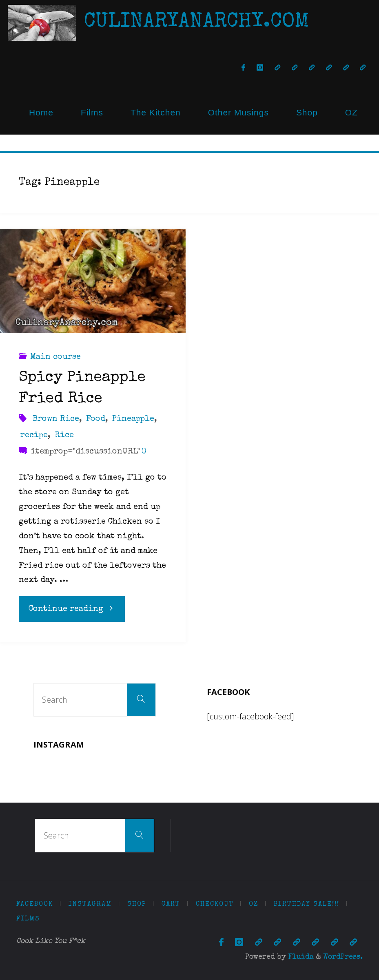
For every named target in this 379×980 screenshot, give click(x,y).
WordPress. (343, 957)
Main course (55, 357)
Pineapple (133, 419)
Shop (307, 112)
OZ (351, 112)
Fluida (300, 957)
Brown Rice (56, 419)
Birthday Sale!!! (307, 905)
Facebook (35, 905)
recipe (34, 436)
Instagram (90, 905)
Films (92, 112)
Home (41, 112)
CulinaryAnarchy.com (197, 22)
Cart (171, 905)
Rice (64, 436)
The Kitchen (156, 112)
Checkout (215, 905)
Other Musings (238, 112)
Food (96, 419)
